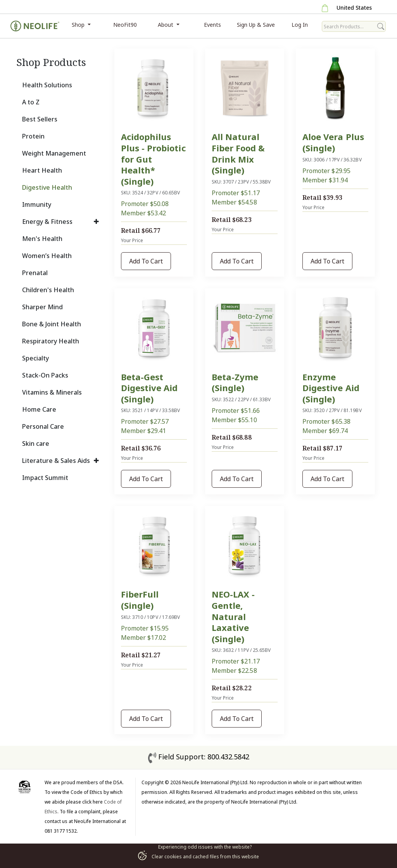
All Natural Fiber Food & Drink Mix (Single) (238, 153)
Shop (79, 25)
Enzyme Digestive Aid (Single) (331, 388)
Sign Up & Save (256, 25)
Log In (300, 25)
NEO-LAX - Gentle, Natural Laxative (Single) (233, 616)
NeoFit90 (125, 25)
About (166, 25)
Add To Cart (146, 261)
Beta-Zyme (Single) (235, 382)
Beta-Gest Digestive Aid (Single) (149, 388)
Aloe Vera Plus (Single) (333, 142)
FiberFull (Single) (140, 600)
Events (212, 25)
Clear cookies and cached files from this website (198, 857)
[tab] (60, 85)
